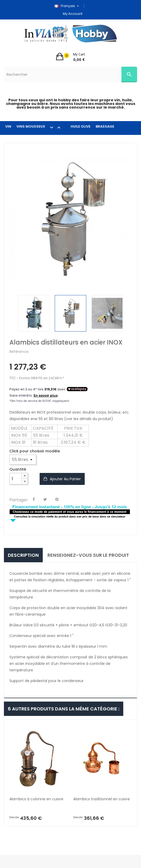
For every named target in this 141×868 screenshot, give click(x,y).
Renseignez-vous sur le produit (88, 555)
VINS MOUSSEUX (41, 127)
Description (23, 555)
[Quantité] (16, 479)
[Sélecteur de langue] (69, 6)
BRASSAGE (105, 126)
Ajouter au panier (65, 479)
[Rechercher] (70, 74)
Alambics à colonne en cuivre (36, 799)
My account (73, 14)
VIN (8, 126)
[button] (70, 57)
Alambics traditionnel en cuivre (102, 799)
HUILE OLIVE (81, 126)
